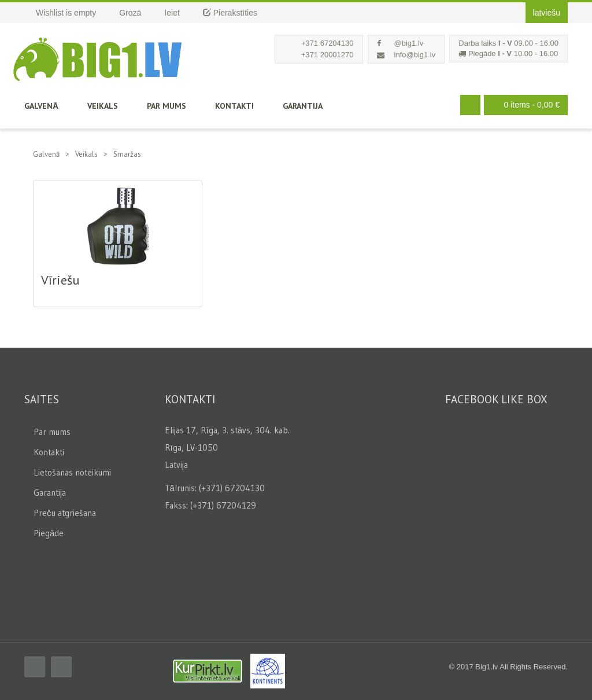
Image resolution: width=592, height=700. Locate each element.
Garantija (303, 106)
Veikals (103, 106)
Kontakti (234, 106)
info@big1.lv (415, 55)
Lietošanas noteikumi (72, 472)
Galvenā (41, 106)
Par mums (166, 106)
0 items (523, 105)
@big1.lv (409, 43)
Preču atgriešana (65, 513)
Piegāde (49, 533)
